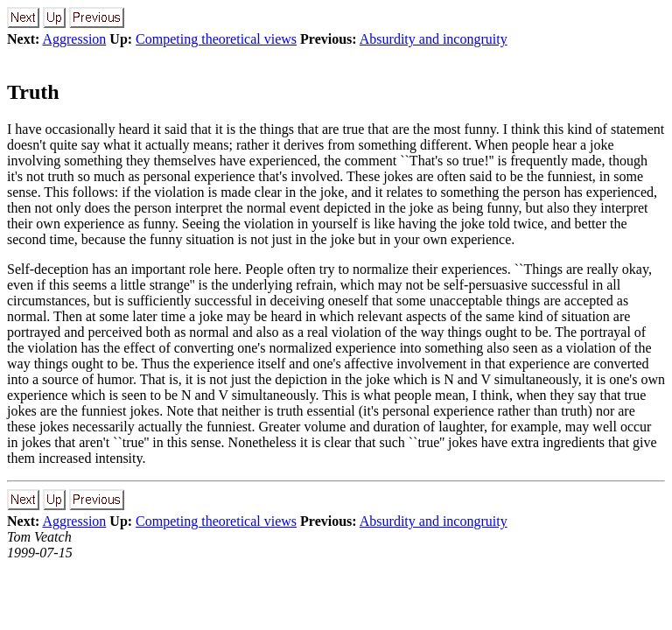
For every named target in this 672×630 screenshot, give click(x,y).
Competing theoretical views (216, 39)
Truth (33, 92)
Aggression (74, 39)
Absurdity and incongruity (434, 39)
